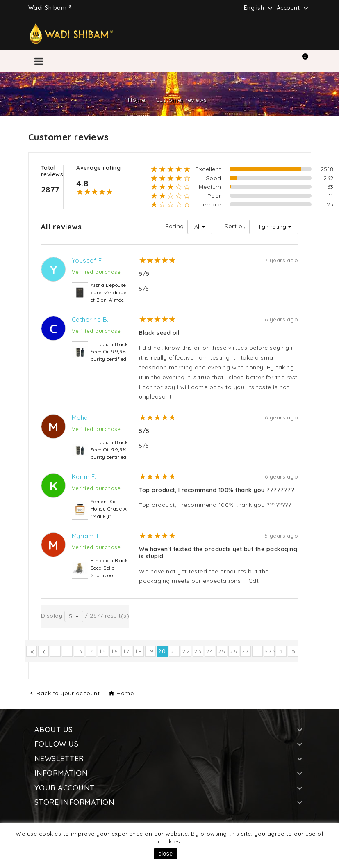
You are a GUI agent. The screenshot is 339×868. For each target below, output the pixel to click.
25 (222, 651)
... (67, 651)
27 (245, 651)
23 (198, 651)
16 (115, 651)
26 (233, 651)
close (165, 854)
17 (126, 651)
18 (139, 651)
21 (174, 651)
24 (210, 651)
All (197, 227)
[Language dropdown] (259, 8)
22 (186, 651)
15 (103, 651)
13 (79, 651)
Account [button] (293, 8)
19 (150, 651)
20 (162, 651)
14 (91, 651)
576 (270, 651)
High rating (271, 227)
